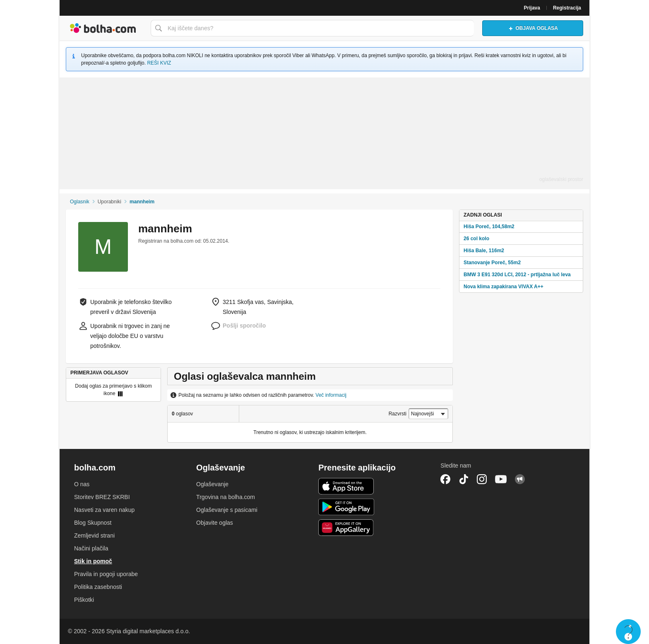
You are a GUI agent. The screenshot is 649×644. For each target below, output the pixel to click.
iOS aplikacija (346, 486)
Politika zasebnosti (98, 587)
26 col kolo (476, 239)
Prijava (532, 8)
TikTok (464, 479)
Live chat (628, 632)
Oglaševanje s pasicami (227, 510)
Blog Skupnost (93, 523)
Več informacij (331, 395)
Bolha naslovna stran (103, 28)
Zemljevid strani (94, 535)
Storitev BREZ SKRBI (102, 497)
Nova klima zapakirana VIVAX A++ (504, 287)
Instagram (482, 479)
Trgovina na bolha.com (226, 497)
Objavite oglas (215, 523)
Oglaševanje (212, 484)
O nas (82, 484)
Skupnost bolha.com (520, 479)
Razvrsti (398, 414)
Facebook (445, 479)
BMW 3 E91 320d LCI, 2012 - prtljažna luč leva (517, 275)
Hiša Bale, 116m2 (484, 251)
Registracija (567, 8)
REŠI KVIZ (159, 63)
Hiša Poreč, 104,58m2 (489, 227)
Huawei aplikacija (346, 528)
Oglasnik (80, 202)
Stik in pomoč (93, 561)
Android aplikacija (346, 507)
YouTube (501, 479)
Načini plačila (91, 548)
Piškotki (84, 600)
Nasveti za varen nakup (104, 510)
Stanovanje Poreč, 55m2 (492, 263)
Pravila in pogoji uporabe (106, 574)
